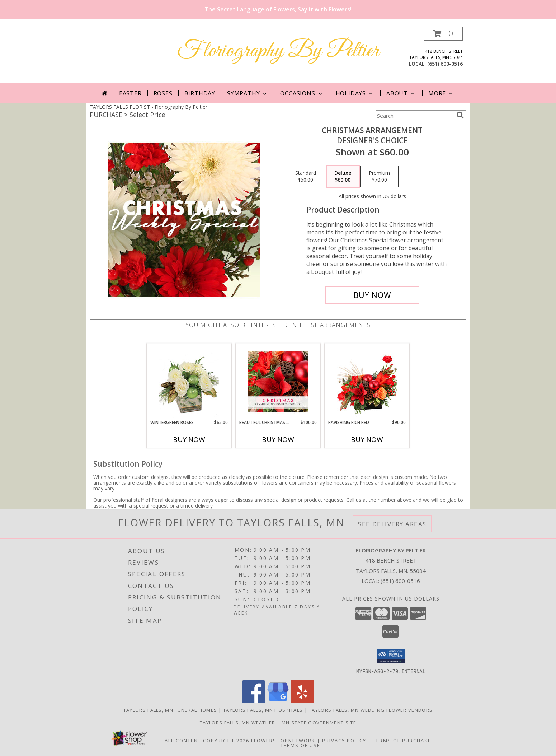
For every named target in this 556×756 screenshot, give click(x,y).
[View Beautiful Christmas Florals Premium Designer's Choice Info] (278, 381)
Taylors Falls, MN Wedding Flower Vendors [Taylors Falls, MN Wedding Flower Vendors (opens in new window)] (371, 710)
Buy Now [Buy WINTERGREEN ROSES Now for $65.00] (189, 439)
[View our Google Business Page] (278, 701)
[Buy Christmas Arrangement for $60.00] (372, 295)
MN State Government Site (319, 722)
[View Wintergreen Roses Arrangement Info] (189, 381)
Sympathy (248, 93)
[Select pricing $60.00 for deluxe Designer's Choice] (343, 177)
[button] (443, 34)
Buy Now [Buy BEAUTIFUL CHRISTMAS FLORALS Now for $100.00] (278, 439)
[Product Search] (415, 116)
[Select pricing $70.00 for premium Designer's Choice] (379, 177)
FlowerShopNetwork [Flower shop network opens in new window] (283, 740)
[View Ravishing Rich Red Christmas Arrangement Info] (367, 381)
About (401, 93)
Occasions (302, 93)
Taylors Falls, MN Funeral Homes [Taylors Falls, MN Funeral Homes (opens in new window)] (170, 710)
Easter (130, 93)
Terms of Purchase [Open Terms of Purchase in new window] (402, 740)
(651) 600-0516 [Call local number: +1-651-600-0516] (445, 64)
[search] (460, 115)
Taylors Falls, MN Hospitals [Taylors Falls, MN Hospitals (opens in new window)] (263, 710)
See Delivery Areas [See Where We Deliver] (392, 524)
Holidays (355, 93)
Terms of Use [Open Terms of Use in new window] (300, 745)
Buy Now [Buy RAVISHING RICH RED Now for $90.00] (367, 439)
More (441, 93)
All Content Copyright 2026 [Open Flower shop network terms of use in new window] (207, 740)
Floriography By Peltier (278, 51)
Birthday (200, 93)
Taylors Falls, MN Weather (238, 722)
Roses (163, 93)
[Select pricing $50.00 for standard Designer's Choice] (306, 177)
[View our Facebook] (254, 701)
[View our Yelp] (302, 701)
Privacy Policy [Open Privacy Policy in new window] (344, 740)
